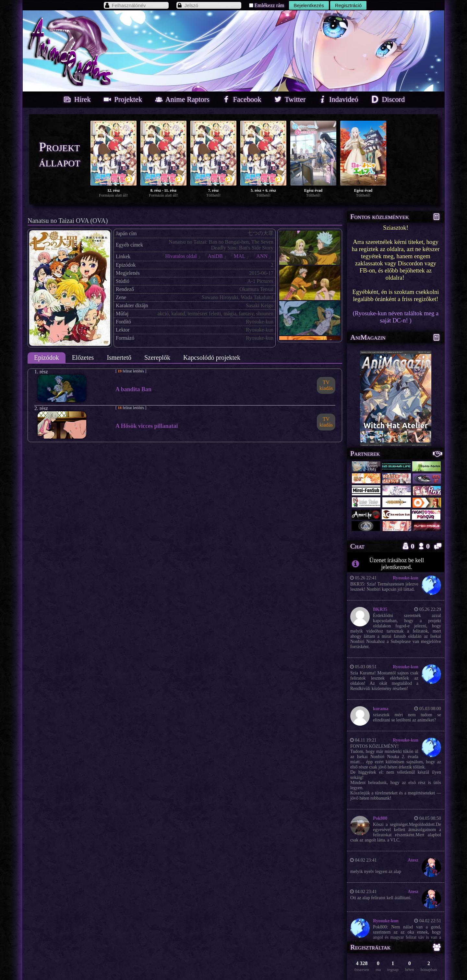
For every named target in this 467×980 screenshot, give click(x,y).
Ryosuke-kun (406, 578)
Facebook (241, 99)
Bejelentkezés (309, 5)
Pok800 (380, 818)
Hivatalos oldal (181, 256)
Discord (387, 99)
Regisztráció (348, 5)
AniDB (215, 256)
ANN (262, 256)
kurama (381, 709)
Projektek (122, 99)
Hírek (77, 99)
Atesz (413, 860)
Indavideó (338, 99)
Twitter (289, 99)
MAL (240, 256)
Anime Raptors (182, 99)
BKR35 (380, 609)
